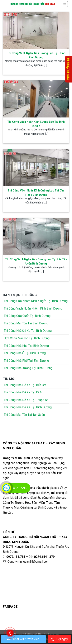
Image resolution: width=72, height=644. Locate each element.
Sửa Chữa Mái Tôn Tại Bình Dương (27, 338)
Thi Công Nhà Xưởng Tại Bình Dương (28, 368)
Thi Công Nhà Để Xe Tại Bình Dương (28, 331)
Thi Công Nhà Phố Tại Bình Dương (26, 361)
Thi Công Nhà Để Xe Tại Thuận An (26, 400)
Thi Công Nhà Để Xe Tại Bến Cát (25, 385)
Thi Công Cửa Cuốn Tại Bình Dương (27, 316)
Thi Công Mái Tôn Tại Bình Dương (26, 323)
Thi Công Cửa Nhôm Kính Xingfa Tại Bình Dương (36, 301)
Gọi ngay (59, 639)
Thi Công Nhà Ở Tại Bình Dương (25, 353)
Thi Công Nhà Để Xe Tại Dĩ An (24, 392)
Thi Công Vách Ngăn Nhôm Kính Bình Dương (33, 308)
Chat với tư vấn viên (23, 639)
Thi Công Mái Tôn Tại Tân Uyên (24, 415)
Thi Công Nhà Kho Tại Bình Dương (26, 346)
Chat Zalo (20, 488)
